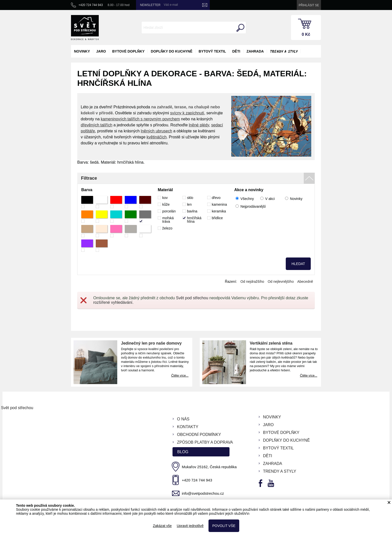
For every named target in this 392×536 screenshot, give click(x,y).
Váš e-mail (171, 5)
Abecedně (305, 282)
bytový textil (212, 51)
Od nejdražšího (252, 282)
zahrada (255, 51)
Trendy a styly (284, 52)
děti (236, 51)
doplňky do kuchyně (171, 51)
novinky (82, 51)
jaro (101, 51)
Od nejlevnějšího (281, 282)
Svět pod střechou (192, 298)
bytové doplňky (128, 51)
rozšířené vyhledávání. (113, 302)
